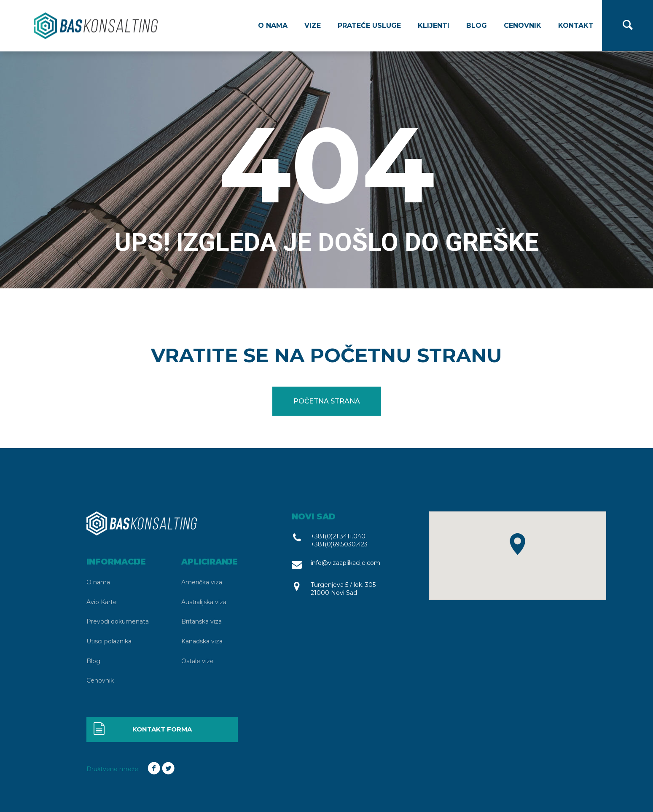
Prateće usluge (369, 26)
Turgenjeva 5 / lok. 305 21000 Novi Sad (343, 589)
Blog (477, 26)
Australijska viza (204, 602)
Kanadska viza (202, 641)
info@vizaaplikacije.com (345, 563)
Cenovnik (523, 26)
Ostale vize (198, 661)
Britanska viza (202, 621)
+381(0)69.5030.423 (339, 544)
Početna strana (327, 401)
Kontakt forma (142, 729)
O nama (273, 26)
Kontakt (576, 26)
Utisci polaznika (109, 641)
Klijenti (434, 26)
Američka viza (202, 582)
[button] (517, 544)
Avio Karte (102, 602)
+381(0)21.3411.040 (338, 536)
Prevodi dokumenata (118, 621)
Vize (313, 26)
